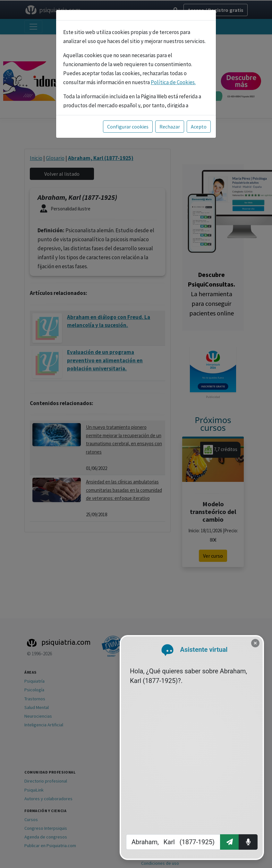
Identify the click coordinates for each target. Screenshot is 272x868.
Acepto (199, 127)
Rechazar (170, 127)
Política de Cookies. (173, 82)
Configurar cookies (128, 127)
